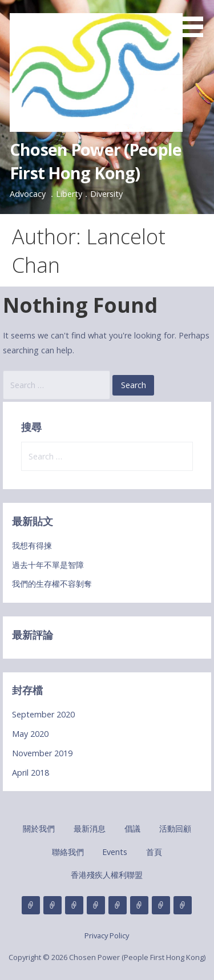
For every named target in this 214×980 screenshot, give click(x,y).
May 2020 (30, 734)
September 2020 (43, 714)
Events (115, 852)
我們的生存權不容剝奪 (52, 584)
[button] (196, 21)
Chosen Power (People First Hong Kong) (96, 161)
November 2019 (42, 753)
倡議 (132, 828)
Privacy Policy (107, 935)
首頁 (154, 852)
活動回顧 (175, 828)
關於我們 (39, 828)
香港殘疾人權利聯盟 (107, 875)
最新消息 (90, 828)
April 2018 (31, 773)
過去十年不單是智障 (48, 565)
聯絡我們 (68, 852)
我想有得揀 (32, 545)
